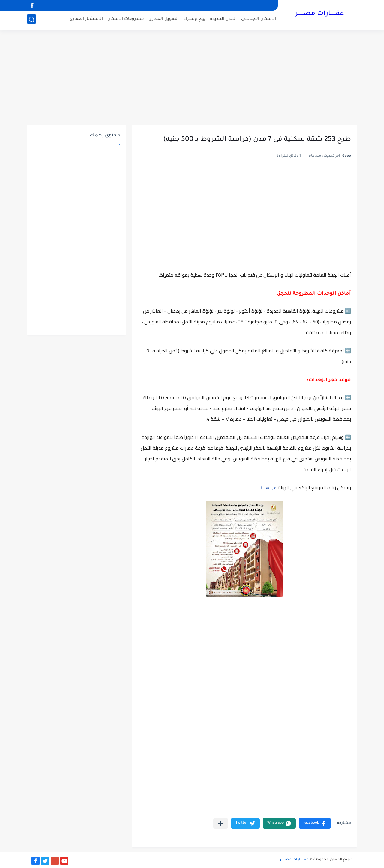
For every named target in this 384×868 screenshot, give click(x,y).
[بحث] (31, 20)
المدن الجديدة (223, 20)
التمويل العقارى (164, 20)
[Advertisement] (192, 78)
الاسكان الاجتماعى (259, 20)
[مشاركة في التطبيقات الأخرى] (221, 823)
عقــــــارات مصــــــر (320, 14)
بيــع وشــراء (194, 20)
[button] (315, 823)
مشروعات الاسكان (126, 20)
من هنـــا (269, 489)
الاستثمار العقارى (86, 20)
